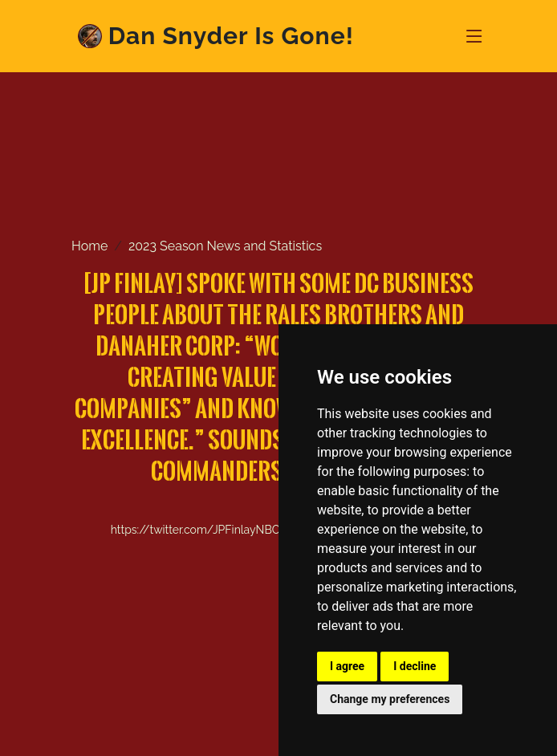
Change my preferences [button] (390, 699)
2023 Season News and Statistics (225, 246)
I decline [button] (415, 666)
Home (89, 246)
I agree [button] (347, 666)
